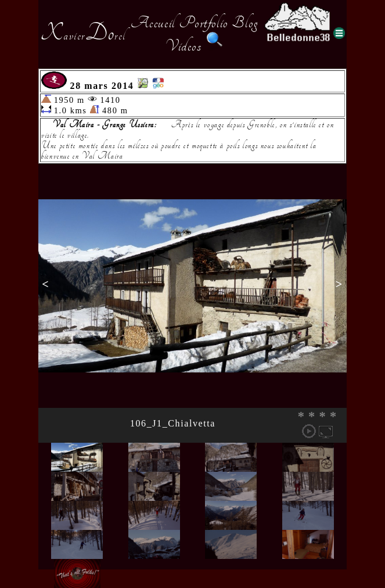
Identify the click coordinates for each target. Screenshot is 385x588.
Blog (245, 23)
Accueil (153, 23)
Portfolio (203, 23)
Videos (183, 46)
